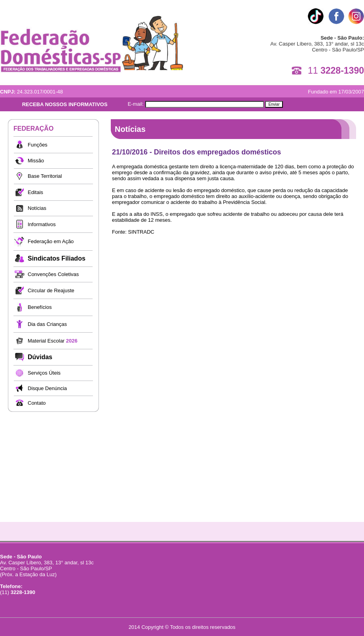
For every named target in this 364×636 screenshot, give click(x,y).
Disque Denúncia (47, 388)
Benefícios (40, 307)
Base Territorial (45, 176)
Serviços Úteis (44, 373)
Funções (38, 145)
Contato (37, 403)
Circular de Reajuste (51, 290)
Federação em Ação (51, 241)
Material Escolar (53, 341)
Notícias (37, 208)
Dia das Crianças (47, 324)
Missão (36, 161)
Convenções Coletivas (53, 274)
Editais (35, 192)
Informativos (42, 224)
